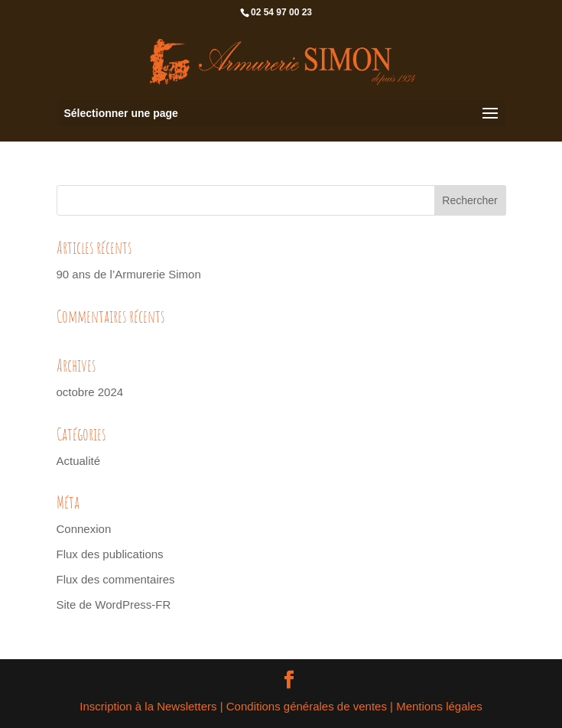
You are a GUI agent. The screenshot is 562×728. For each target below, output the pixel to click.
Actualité (79, 461)
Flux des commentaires (116, 579)
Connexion (84, 529)
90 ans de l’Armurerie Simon (129, 274)
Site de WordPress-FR (114, 604)
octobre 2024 (90, 392)
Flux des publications (110, 554)
